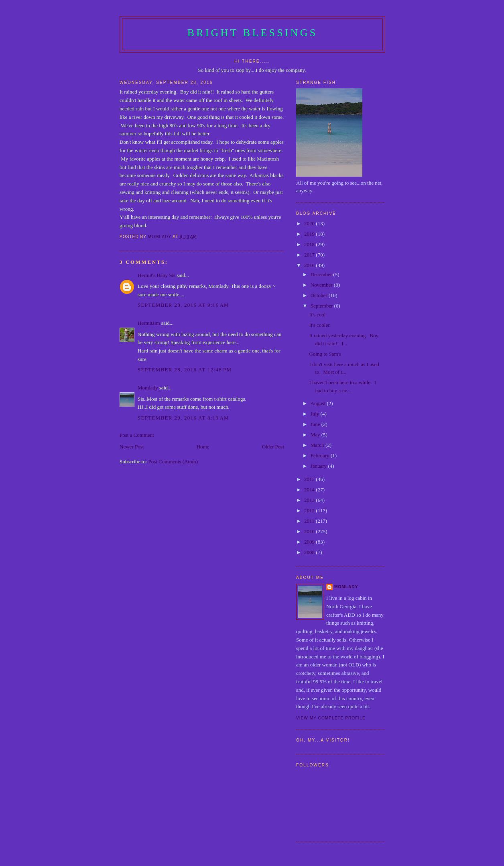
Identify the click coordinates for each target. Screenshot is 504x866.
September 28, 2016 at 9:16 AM (183, 305)
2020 (310, 223)
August (319, 403)
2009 (310, 542)
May (316, 435)
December (322, 274)
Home (203, 447)
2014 (310, 490)
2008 (310, 552)
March (318, 445)
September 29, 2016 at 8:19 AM (183, 418)
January (319, 466)
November (322, 285)
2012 (310, 510)
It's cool (317, 315)
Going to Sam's (325, 354)
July (316, 414)
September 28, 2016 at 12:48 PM (185, 370)
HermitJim (149, 323)
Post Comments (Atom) (173, 462)
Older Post (273, 447)
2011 (310, 521)
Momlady (148, 388)
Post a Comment (137, 435)
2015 (310, 479)
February (321, 455)
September (322, 306)
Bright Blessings (253, 33)
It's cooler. (320, 325)
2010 (310, 531)
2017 (310, 255)
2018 (310, 244)
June (316, 424)
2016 (310, 265)
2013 (310, 500)
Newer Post (132, 447)
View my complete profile (331, 718)
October (320, 295)
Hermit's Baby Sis (156, 275)
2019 (310, 234)
